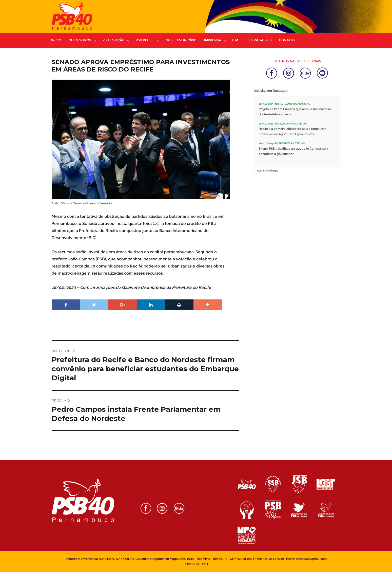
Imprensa (213, 40)
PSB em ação (114, 40)
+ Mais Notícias (266, 171)
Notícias (304, 104)
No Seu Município (181, 40)
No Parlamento (286, 104)
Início (56, 40)
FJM (235, 40)
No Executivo (285, 124)
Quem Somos (80, 40)
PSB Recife (145, 40)
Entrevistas (283, 143)
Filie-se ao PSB (259, 40)
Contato (287, 40)
